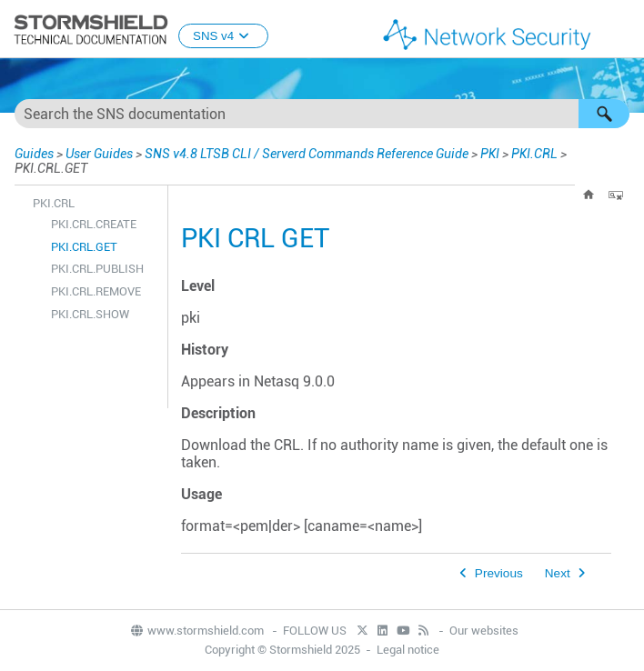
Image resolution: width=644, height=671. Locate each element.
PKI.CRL (534, 154)
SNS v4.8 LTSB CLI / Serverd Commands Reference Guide (307, 154)
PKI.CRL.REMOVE (96, 291)
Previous (499, 573)
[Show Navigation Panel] (622, 30)
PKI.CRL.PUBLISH (97, 269)
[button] (604, 114)
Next (558, 573)
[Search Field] (322, 114)
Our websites (484, 631)
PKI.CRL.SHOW (90, 314)
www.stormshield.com (196, 631)
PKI (490, 154)
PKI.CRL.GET (84, 247)
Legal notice (408, 650)
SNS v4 (223, 36)
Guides (34, 154)
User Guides (99, 154)
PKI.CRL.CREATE (94, 224)
